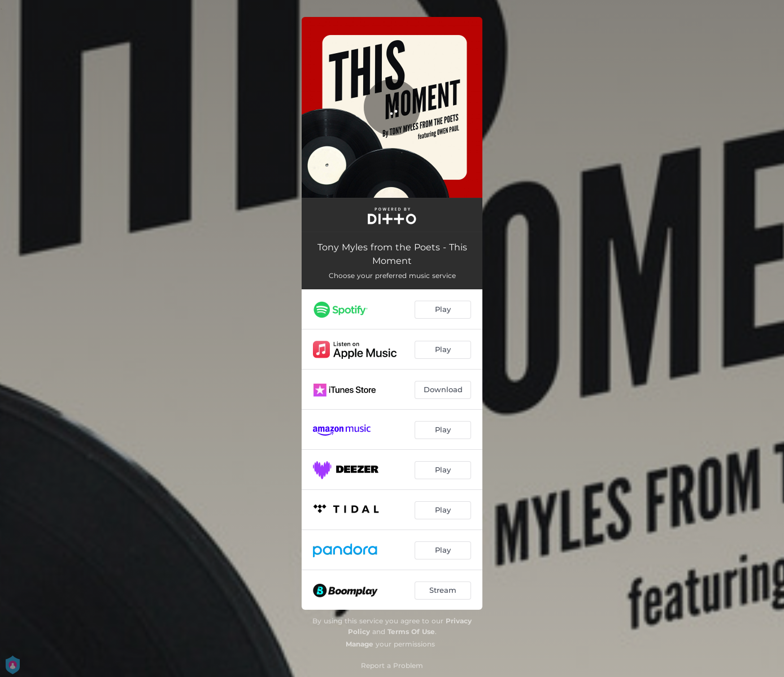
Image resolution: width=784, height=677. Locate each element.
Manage (360, 644)
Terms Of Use (411, 632)
